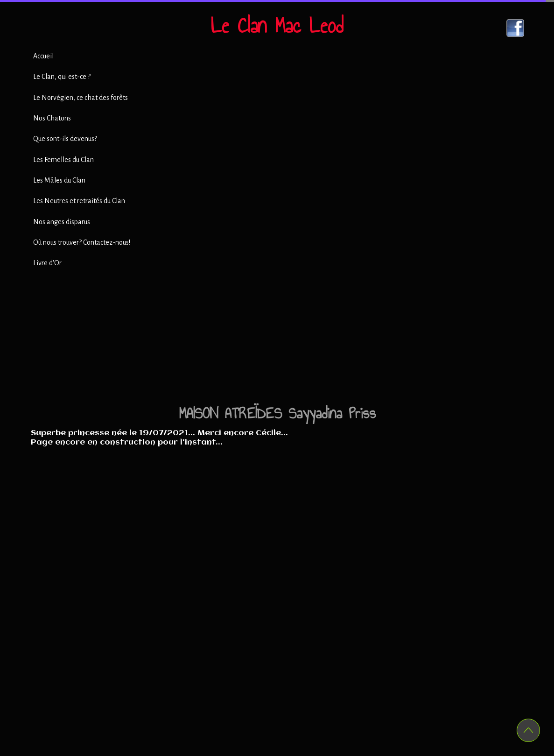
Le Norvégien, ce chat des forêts (81, 98)
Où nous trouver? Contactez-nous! (82, 242)
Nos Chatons (52, 118)
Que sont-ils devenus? (65, 139)
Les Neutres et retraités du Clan (79, 201)
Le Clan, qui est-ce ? (62, 77)
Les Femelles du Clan (63, 160)
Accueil (43, 56)
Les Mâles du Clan (59, 180)
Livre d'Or (47, 263)
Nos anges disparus (62, 222)
